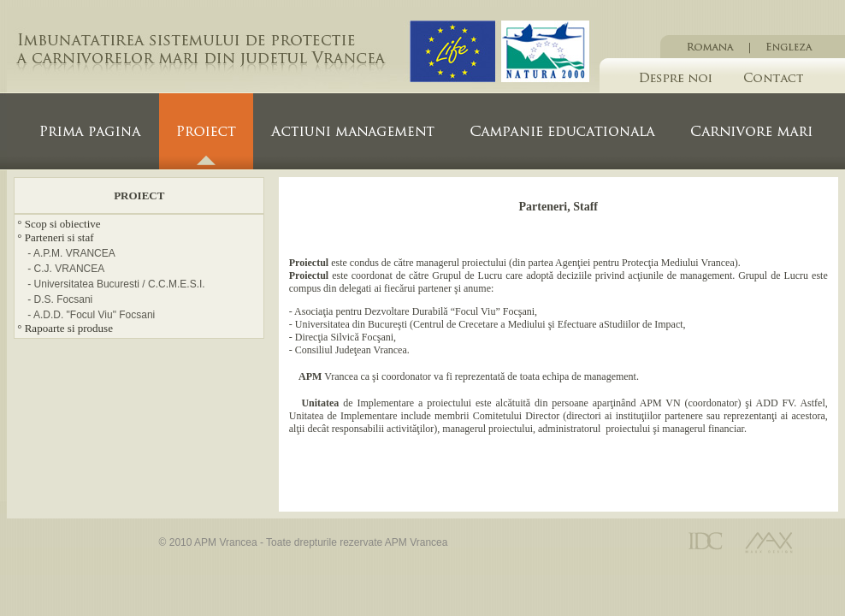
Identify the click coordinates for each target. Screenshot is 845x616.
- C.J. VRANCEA (66, 269)
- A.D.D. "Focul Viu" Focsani (91, 315)
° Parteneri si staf (55, 237)
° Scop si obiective (59, 224)
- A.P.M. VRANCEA (71, 253)
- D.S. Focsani (60, 299)
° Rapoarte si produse (65, 328)
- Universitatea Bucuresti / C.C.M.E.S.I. (116, 284)
